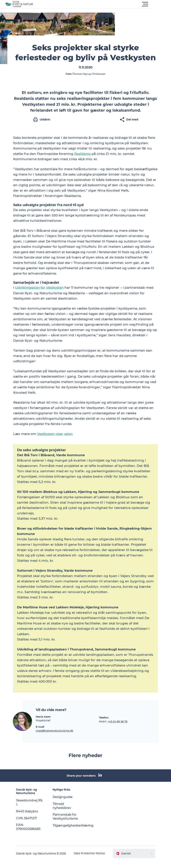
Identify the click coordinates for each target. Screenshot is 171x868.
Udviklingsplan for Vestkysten (40, 295)
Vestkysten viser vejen (56, 441)
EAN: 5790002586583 (30, 834)
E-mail (40, 734)
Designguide (64, 804)
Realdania (83, 161)
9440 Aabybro (29, 818)
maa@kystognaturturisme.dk (54, 738)
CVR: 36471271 (29, 825)
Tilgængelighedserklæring (74, 833)
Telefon (104, 725)
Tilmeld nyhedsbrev (63, 813)
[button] (103, 4)
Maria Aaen (43, 724)
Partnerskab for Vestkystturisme (66, 824)
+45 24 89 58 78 (117, 728)
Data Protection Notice (86, 861)
